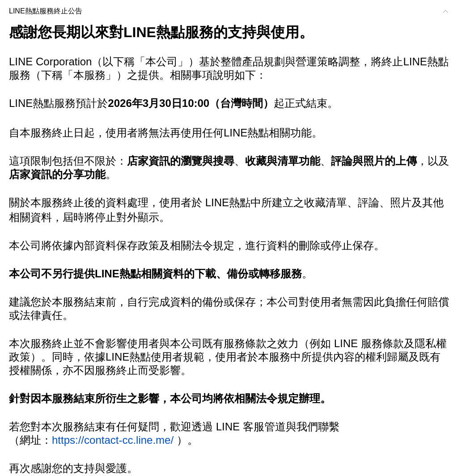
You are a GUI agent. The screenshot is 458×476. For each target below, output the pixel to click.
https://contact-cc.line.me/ (113, 440)
